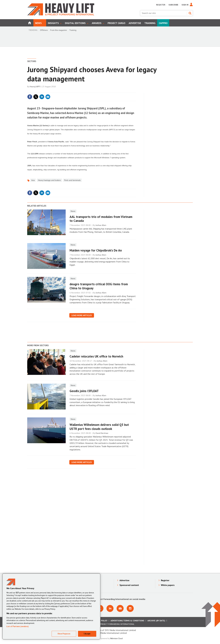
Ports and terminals (72, 180)
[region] (51, 606)
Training (73, 30)
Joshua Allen (101, 225)
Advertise (124, 580)
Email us (120, 608)
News (73, 211)
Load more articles (82, 315)
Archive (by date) (156, 621)
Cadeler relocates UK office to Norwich (96, 356)
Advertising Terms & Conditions (127, 621)
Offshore (44, 30)
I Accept (87, 634)
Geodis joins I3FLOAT (84, 391)
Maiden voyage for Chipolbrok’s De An (96, 250)
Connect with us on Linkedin (110, 608)
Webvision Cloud (116, 638)
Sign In (185, 5)
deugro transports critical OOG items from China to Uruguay (99, 286)
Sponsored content (129, 585)
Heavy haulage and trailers (49, 180)
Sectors (32, 61)
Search (190, 13)
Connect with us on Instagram (130, 608)
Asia (33, 180)
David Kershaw (102, 433)
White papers (168, 585)
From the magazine (59, 30)
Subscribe (173, 5)
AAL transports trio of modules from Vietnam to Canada (101, 219)
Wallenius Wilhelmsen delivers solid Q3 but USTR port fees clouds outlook (99, 427)
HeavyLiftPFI (35, 87)
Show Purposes (64, 634)
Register (161, 5)
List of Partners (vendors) (18, 626)
